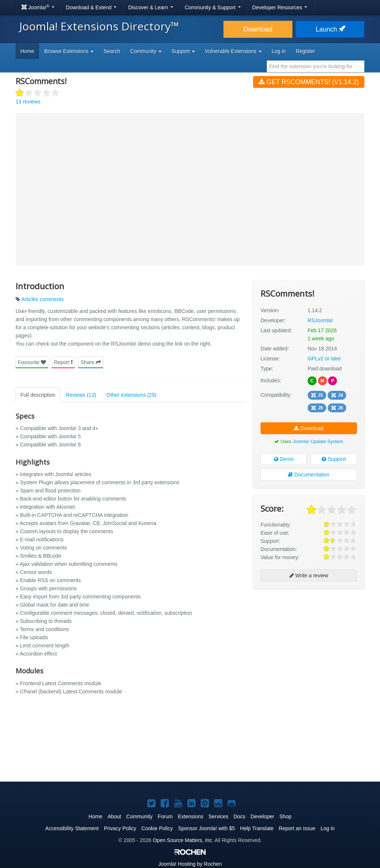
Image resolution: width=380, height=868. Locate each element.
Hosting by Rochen (190, 864)
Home (27, 51)
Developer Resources (280, 7)
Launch (330, 29)
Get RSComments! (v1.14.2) (309, 82)
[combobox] (316, 66)
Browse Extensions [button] (69, 51)
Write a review (309, 575)
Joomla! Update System (318, 441)
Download (258, 29)
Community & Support (213, 7)
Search (112, 51)
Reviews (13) (81, 395)
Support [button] (183, 51)
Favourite (32, 362)
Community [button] (146, 51)
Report (63, 362)
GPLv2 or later (324, 359)
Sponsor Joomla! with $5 (207, 828)
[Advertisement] (309, 643)
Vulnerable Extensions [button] (233, 51)
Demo (284, 459)
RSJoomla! (320, 320)
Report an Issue (297, 828)
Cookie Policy (157, 828)
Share (91, 362)
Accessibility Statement (72, 828)
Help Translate (257, 828)
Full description (38, 395)
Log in (279, 51)
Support (334, 459)
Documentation (309, 475)
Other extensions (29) (132, 395)
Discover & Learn (150, 7)
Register (305, 51)
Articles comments (42, 299)
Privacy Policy (120, 828)
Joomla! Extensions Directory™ (99, 26)
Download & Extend (91, 7)
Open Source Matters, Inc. (183, 840)
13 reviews (28, 102)
